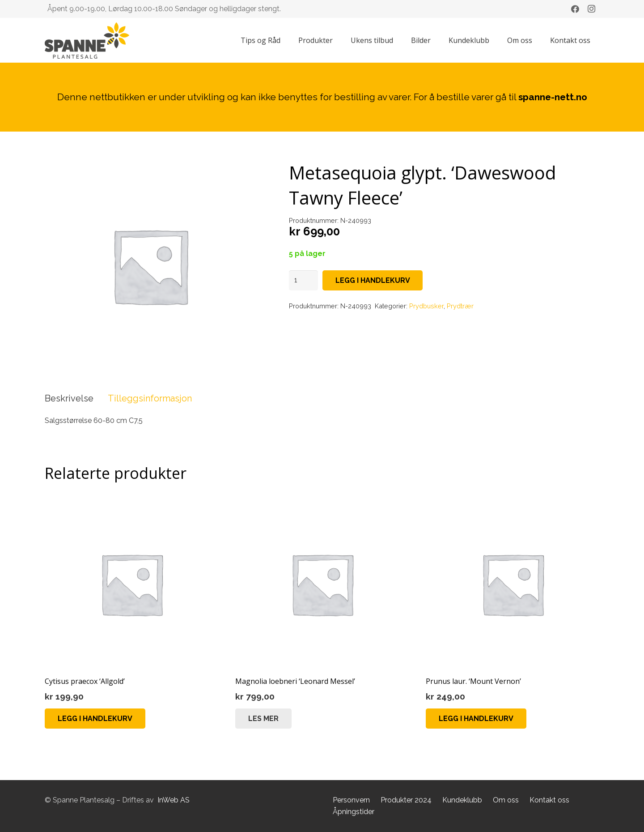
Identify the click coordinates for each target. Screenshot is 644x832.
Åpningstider (354, 812)
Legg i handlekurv (373, 280)
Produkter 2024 (406, 800)
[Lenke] (87, 41)
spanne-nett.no (553, 97)
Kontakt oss (549, 800)
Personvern (351, 800)
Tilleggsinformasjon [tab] (150, 398)
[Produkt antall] (304, 280)
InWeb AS (174, 800)
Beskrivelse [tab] (69, 398)
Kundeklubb (462, 800)
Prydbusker (426, 306)
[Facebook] (575, 9)
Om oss (506, 800)
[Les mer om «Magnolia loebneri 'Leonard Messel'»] (263, 719)
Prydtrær (460, 306)
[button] (95, 719)
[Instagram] (591, 9)
